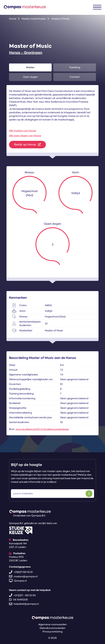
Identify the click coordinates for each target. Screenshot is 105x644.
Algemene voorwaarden (53, 624)
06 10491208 (18, 600)
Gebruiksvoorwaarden (52, 628)
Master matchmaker (34, 19)
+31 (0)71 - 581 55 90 (22, 595)
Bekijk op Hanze (27, 145)
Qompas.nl (18, 581)
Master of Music (60, 19)
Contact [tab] (75, 77)
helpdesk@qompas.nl (24, 604)
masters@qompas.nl (23, 576)
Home (13, 19)
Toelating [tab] (75, 67)
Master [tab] (30, 67)
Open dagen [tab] (30, 77)
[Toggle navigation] (97, 7)
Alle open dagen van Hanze (25, 136)
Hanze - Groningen (26, 53)
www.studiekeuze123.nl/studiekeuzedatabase (42, 429)
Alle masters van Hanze (23, 131)
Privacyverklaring (52, 632)
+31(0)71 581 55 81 (21, 572)
